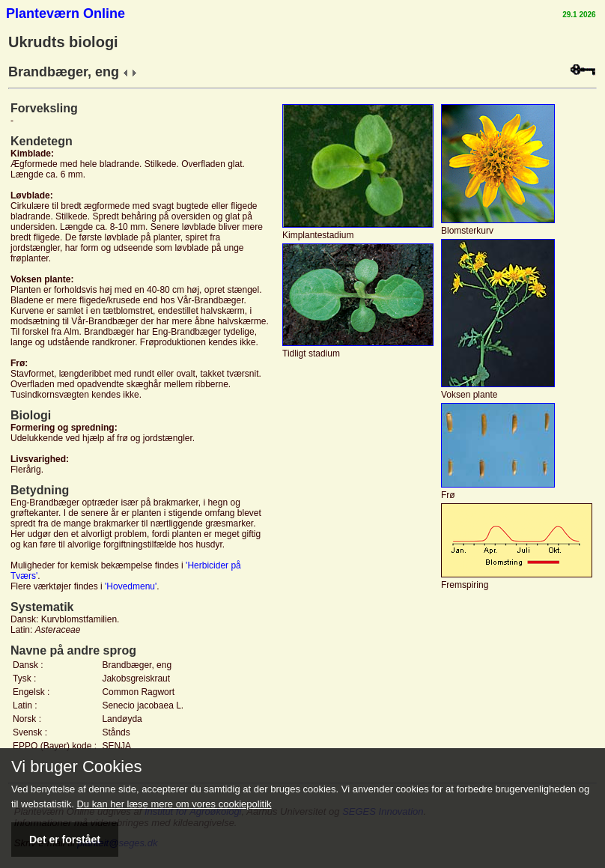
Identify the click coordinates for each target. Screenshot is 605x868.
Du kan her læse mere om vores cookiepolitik (174, 804)
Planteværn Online (66, 13)
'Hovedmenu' (131, 586)
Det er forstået (65, 840)
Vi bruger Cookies (76, 767)
